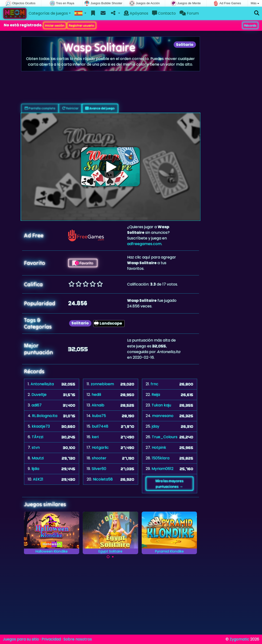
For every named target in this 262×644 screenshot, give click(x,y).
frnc (154, 384)
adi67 (37, 405)
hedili (96, 395)
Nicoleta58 (103, 479)
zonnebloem (102, 384)
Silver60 (99, 469)
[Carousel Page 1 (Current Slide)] (108, 557)
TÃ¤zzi (37, 437)
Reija (156, 395)
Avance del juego (100, 108)
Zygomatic (239, 639)
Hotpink (159, 447)
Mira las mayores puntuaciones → (169, 484)
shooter (99, 458)
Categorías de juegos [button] (48, 13)
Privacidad (51, 639)
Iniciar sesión (55, 25)
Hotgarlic (100, 447)
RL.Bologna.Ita (45, 416)
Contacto (164, 13)
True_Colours (165, 437)
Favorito (83, 263)
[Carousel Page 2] (113, 557)
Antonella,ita (42, 384)
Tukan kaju (161, 405)
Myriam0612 (162, 469)
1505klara (161, 458)
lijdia (35, 469)
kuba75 (99, 416)
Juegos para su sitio (21, 639)
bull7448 (100, 426)
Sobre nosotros (78, 639)
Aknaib (98, 405)
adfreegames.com (144, 244)
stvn (36, 447)
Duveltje (39, 395)
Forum (189, 13)
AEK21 (38, 479)
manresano (163, 416)
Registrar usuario (82, 25)
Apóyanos (136, 13)
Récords (250, 25)
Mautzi (38, 458)
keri (95, 437)
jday (156, 426)
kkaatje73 (41, 426)
